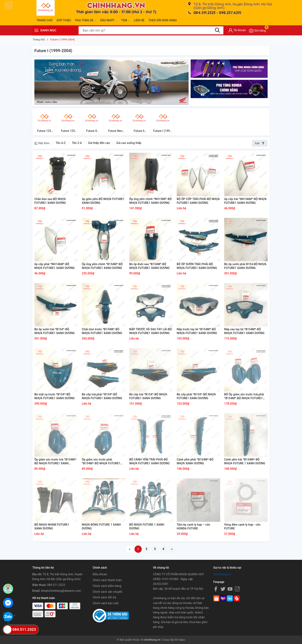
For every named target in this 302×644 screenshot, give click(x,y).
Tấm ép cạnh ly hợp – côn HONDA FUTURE (193, 527)
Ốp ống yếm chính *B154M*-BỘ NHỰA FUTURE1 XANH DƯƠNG (102, 266)
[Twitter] (223, 589)
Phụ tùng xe (86, 21)
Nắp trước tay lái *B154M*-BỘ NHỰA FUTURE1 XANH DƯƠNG (197, 331)
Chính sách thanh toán (107, 580)
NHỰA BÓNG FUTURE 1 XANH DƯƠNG (101, 527)
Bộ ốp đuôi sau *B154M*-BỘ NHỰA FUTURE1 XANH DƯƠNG (149, 266)
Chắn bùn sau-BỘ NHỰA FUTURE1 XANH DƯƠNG (50, 201)
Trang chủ (44, 20)
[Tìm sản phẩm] (151, 30)
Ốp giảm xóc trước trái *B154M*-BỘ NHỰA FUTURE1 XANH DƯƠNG (56, 462)
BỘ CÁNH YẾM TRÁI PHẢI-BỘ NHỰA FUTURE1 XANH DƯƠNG (149, 461)
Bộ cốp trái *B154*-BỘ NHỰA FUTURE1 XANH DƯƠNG (148, 396)
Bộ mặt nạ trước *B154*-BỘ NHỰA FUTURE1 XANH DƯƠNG (55, 396)
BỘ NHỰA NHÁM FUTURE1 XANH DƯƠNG (52, 527)
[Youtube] (230, 589)
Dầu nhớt (109, 21)
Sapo (182, 640)
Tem (126, 21)
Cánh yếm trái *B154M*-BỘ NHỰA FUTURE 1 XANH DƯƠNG (245, 461)
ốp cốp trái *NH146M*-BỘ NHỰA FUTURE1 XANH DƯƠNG (245, 201)
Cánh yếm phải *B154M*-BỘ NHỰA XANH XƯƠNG (195, 461)
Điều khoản (100, 574)
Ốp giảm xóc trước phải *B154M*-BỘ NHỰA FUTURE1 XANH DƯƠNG (101, 462)
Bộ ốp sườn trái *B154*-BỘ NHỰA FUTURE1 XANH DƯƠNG (55, 331)
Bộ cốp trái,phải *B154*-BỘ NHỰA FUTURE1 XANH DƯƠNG (102, 396)
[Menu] (36, 30)
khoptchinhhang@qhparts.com (61, 591)
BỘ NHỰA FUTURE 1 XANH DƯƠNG (147, 527)
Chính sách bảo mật (106, 603)
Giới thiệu (64, 20)
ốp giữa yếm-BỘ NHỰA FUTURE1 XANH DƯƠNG (103, 201)
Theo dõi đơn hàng (163, 20)
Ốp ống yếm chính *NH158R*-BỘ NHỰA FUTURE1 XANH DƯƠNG (150, 201)
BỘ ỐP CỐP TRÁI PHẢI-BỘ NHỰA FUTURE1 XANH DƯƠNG (198, 201)
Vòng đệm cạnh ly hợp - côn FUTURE (242, 527)
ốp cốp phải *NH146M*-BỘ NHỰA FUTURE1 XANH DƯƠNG (55, 266)
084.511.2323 (56, 585)
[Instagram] (237, 589)
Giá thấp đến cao (97, 143)
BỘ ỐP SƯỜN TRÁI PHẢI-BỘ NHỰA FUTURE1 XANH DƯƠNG (197, 266)
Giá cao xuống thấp (127, 143)
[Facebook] (216, 589)
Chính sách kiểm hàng (107, 586)
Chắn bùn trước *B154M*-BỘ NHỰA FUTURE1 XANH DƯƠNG (102, 331)
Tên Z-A (75, 143)
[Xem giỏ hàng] (257, 30)
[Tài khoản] (237, 30)
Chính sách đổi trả (104, 597)
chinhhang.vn (222, 574)
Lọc (260, 143)
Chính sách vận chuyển (108, 592)
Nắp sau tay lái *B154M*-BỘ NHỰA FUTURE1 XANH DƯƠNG (244, 331)
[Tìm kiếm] (217, 30)
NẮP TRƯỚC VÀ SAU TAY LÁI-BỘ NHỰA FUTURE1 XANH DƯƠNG (151, 331)
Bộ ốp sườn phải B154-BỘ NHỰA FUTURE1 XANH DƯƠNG (245, 266)
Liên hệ (139, 20)
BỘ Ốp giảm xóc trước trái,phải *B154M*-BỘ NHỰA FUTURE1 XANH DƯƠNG (244, 397)
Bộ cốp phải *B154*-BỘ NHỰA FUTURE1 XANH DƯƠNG (196, 396)
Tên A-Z (59, 143)
